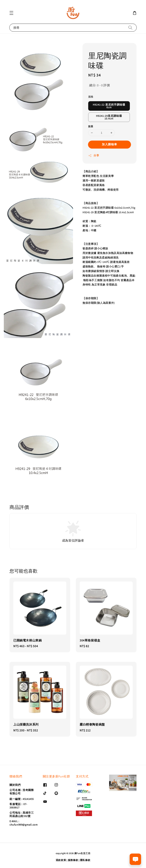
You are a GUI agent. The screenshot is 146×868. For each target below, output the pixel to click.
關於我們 (15, 785)
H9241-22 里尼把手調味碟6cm (109, 106)
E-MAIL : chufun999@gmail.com (24, 823)
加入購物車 (109, 144)
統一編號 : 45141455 (22, 799)
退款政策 (61, 860)
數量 (91, 126)
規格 (91, 97)
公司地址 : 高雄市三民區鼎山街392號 (22, 814)
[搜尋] (130, 27)
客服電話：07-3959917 (18, 806)
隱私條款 (85, 860)
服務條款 (73, 860)
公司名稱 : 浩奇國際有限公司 (22, 792)
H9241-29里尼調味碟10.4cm (109, 117)
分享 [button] (94, 156)
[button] (11, 13)
